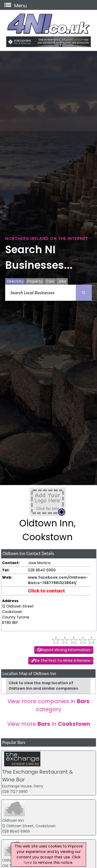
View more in (49, 724)
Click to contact (46, 591)
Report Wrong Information (66, 650)
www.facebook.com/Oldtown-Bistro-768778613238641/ (58, 580)
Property (35, 281)
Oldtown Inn (13, 820)
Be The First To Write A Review (63, 661)
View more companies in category (48, 705)
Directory (15, 281)
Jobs (62, 281)
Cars (50, 281)
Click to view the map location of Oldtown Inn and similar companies (43, 686)
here (28, 863)
